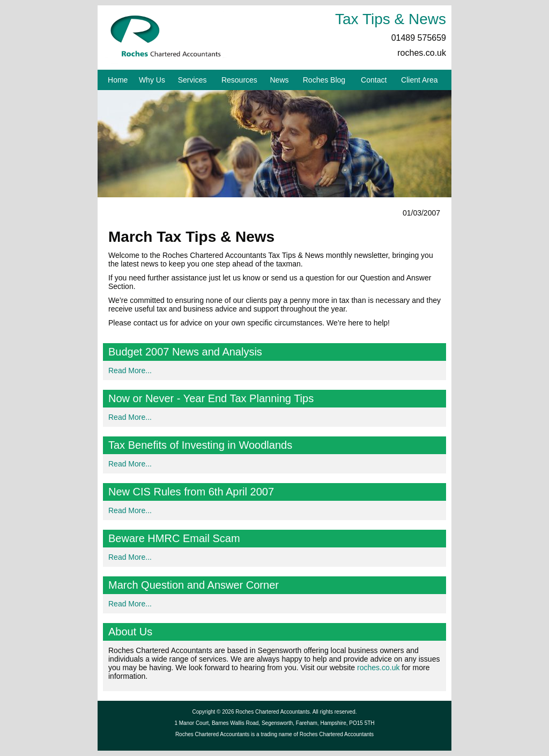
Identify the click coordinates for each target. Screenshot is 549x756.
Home (118, 80)
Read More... (130, 370)
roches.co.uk (422, 53)
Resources (239, 80)
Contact (374, 80)
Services (192, 80)
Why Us (152, 80)
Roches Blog (324, 80)
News (280, 80)
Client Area (419, 80)
